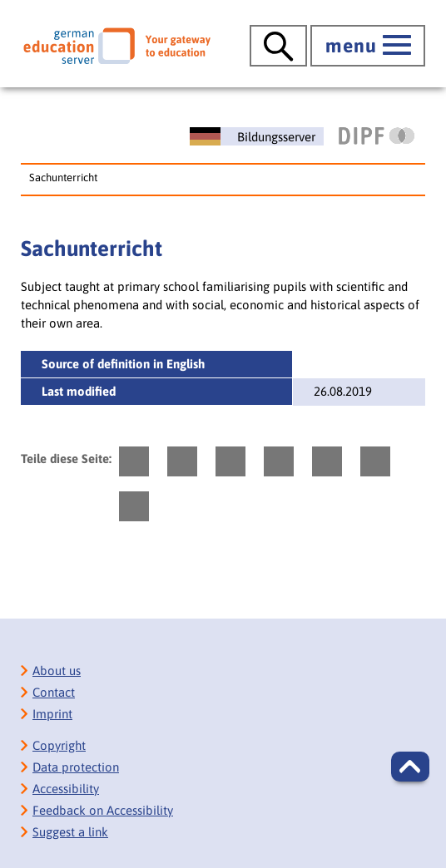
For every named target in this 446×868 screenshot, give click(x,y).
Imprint (52, 714)
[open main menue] (368, 46)
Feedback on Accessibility (103, 810)
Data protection (76, 767)
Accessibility (66, 789)
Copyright (59, 745)
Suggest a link (70, 832)
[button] (410, 767)
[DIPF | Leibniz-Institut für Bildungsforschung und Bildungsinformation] (377, 136)
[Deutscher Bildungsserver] (257, 136)
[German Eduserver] (117, 46)
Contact (54, 692)
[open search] (278, 46)
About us (57, 671)
